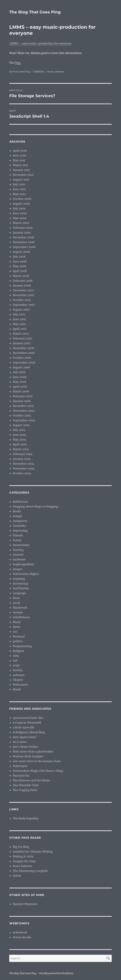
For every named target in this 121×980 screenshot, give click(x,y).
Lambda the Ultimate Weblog (33, 852)
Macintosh (20, 608)
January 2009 (22, 232)
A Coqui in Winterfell (27, 723)
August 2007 (21, 310)
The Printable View (26, 785)
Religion (18, 651)
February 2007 (23, 338)
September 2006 (24, 362)
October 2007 (22, 300)
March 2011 (20, 165)
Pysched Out (21, 776)
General (18, 555)
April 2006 (20, 387)
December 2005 (23, 406)
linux (16, 598)
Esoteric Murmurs (25, 904)
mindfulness (21, 617)
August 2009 (21, 204)
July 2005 (19, 430)
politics (18, 641)
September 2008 (24, 247)
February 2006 (23, 396)
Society (18, 670)
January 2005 (22, 459)
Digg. (18, 63)
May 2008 (19, 266)
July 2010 (19, 184)
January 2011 (21, 170)
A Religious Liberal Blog (29, 732)
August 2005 (21, 425)
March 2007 (21, 334)
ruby (16, 656)
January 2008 (22, 285)
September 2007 (24, 305)
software (59, 72)
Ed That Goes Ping (20, 72)
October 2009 (22, 199)
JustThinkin (21, 588)
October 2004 (22, 473)
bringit (17, 516)
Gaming (18, 550)
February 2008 (23, 281)
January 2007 (22, 343)
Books (17, 511)
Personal (19, 636)
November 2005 (24, 411)
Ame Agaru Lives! (25, 737)
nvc (15, 632)
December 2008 (23, 237)
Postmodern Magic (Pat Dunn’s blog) (38, 771)
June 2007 (20, 319)
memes (18, 612)
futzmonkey (21, 545)
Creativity (19, 526)
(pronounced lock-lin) (28, 718)
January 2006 (22, 401)
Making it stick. (23, 856)
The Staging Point (25, 790)
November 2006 (24, 353)
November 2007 (24, 295)
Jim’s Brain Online (25, 747)
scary (16, 665)
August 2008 (21, 252)
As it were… (20, 742)
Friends (18, 535)
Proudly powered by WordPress (56, 973)
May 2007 (19, 324)
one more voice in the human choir (37, 761)
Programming (22, 646)
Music (50, 72)
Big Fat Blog (21, 847)
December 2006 (23, 348)
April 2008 (20, 271)
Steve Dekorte (22, 866)
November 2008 (24, 242)
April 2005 (20, 444)
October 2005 (22, 415)
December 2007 (23, 290)
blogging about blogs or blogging (35, 506)
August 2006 (21, 367)
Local (16, 603)
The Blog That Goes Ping (35, 12)
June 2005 (20, 435)
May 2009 (20, 218)
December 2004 (23, 464)
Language (19, 593)
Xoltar (17, 876)
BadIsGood (20, 502)
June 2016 (19, 155)
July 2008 (19, 257)
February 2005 (23, 454)
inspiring (19, 579)
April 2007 (20, 329)
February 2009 (23, 228)
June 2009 (20, 213)
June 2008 (20, 261)
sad (15, 660)
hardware (19, 559)
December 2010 (23, 175)
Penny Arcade (22, 937)
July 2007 (19, 314)
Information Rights (26, 574)
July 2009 (19, 208)
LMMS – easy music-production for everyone (40, 43)
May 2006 (20, 382)
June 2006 (20, 377)
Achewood (20, 932)
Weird (17, 689)
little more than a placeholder (33, 751)
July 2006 (19, 372)
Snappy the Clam (24, 861)
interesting (20, 583)
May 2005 (19, 440)
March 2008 (21, 276)
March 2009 (21, 223)
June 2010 (19, 189)
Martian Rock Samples (28, 756)
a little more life (24, 727)
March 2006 (21, 391)
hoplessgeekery (23, 564)
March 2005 (21, 449)
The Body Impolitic (26, 818)
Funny (17, 540)
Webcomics (20, 685)
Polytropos (20, 766)
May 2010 (19, 194)
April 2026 (20, 151)
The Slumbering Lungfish (30, 871)
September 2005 (24, 420)
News (16, 627)
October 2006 (22, 358)
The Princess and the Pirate (31, 780)
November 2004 (24, 468)
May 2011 (19, 160)
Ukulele (18, 680)
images (18, 569)
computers (20, 521)
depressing (20, 530)
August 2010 (21, 180)
